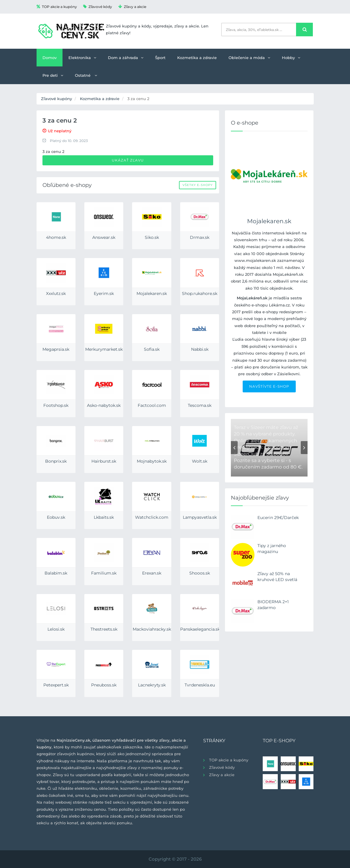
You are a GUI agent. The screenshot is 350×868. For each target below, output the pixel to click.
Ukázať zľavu (128, 160)
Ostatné (86, 75)
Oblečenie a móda (249, 58)
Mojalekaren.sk (269, 221)
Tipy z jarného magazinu (272, 549)
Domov (50, 58)
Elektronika (82, 58)
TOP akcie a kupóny (57, 7)
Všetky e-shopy (198, 185)
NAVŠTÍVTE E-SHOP (269, 386)
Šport (160, 58)
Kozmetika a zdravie (197, 58)
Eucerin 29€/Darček (278, 518)
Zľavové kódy (98, 7)
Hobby (291, 58)
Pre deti (53, 75)
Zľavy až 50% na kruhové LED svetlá (277, 577)
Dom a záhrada (126, 58)
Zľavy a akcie (132, 7)
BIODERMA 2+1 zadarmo (273, 605)
